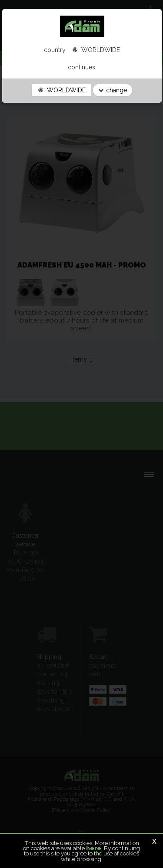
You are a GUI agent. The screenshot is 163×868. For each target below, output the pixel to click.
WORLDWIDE (61, 90)
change (113, 90)
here (94, 848)
